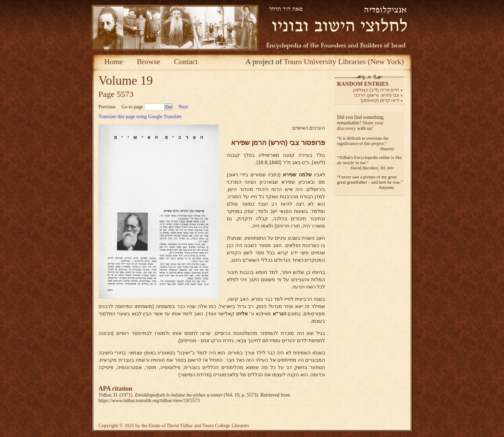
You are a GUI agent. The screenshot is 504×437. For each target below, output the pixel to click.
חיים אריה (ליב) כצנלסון (376, 90)
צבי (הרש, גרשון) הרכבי (377, 95)
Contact (186, 62)
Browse (149, 62)
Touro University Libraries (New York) (344, 62)
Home (114, 62)
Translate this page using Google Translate (140, 117)
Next (183, 107)
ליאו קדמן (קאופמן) (380, 100)
